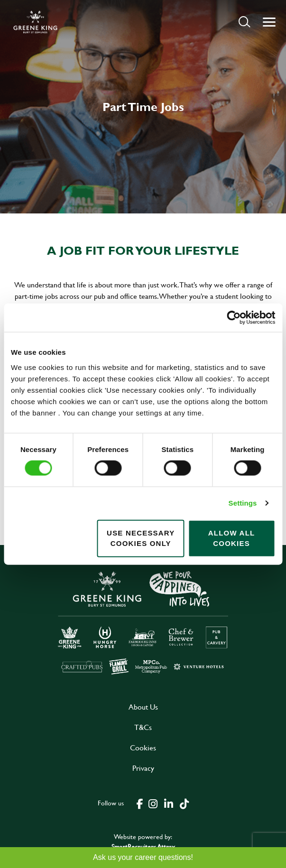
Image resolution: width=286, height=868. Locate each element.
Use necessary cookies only (141, 538)
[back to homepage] (35, 22)
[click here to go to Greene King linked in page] (169, 803)
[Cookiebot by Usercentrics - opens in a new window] (234, 318)
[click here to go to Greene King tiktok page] (185, 803)
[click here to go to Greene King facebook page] (140, 803)
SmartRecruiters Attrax (143, 846)
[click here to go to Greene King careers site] (143, 622)
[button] (244, 22)
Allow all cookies (232, 538)
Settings (243, 503)
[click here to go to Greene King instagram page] (153, 803)
